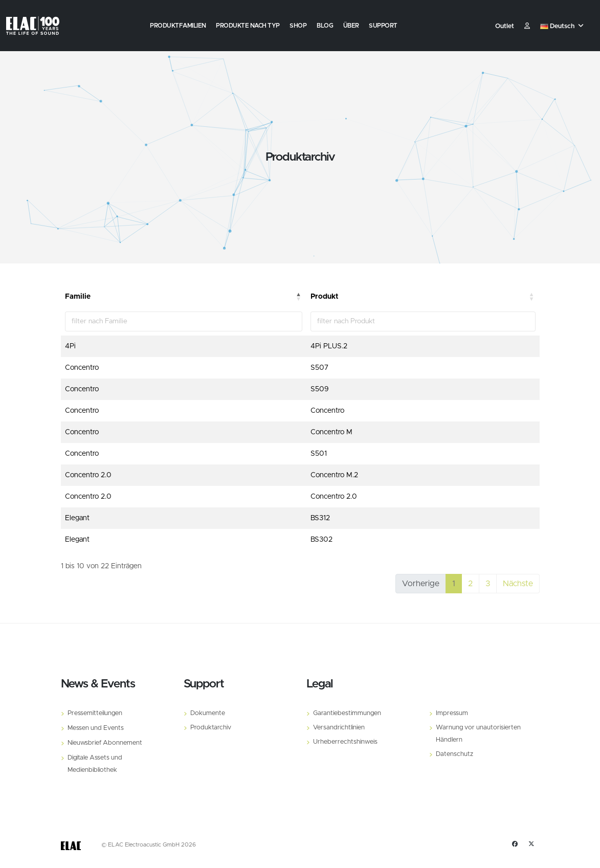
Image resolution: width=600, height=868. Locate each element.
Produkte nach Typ (248, 26)
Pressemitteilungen (95, 713)
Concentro (82, 368)
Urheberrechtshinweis (345, 742)
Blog (325, 26)
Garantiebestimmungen (347, 713)
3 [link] (488, 584)
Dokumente (208, 713)
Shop (298, 26)
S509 (320, 389)
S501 (319, 454)
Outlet (505, 26)
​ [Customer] (527, 26)
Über (351, 26)
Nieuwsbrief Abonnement (105, 743)
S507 (319, 368)
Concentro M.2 (334, 475)
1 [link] (454, 584)
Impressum (452, 713)
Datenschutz (454, 754)
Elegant (77, 518)
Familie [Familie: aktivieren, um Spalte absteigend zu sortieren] (78, 297)
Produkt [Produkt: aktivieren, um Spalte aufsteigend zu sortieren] (325, 297)
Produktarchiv (211, 728)
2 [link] (470, 584)
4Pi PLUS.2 (329, 346)
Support (383, 26)
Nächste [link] (518, 584)
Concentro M (331, 432)
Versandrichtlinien (339, 728)
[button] (563, 27)
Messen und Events (96, 728)
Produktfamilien (178, 26)
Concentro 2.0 (88, 475)
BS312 (320, 518)
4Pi (70, 346)
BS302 (321, 540)
